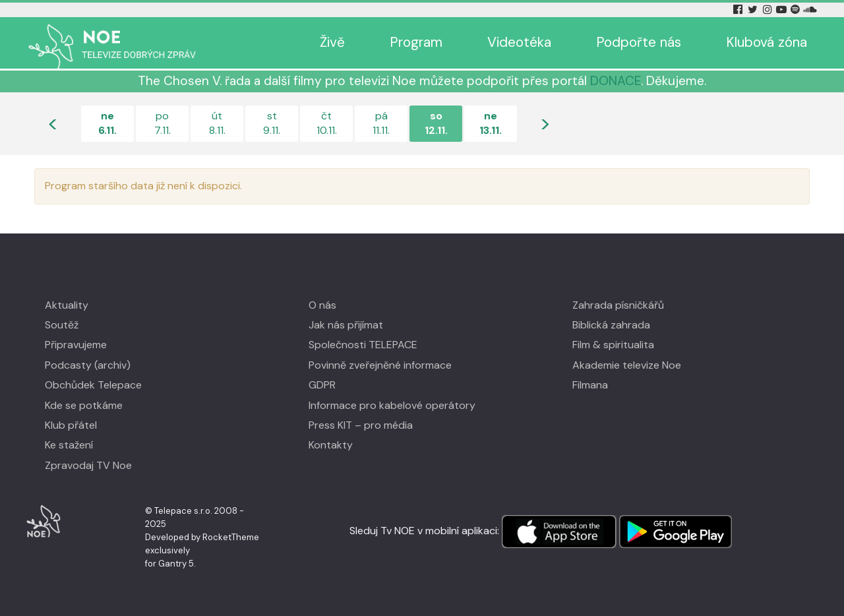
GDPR (322, 385)
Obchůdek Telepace (93, 385)
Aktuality (67, 305)
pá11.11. (381, 123)
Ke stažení (69, 445)
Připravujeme (76, 345)
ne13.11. (491, 123)
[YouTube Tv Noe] (783, 10)
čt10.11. (327, 123)
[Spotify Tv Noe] (797, 10)
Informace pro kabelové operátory (392, 405)
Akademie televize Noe (627, 365)
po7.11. (163, 123)
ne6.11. (107, 123)
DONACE (616, 81)
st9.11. (272, 123)
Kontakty (331, 445)
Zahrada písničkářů (618, 305)
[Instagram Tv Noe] (769, 10)
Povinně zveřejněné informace (380, 365)
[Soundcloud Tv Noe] (810, 10)
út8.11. (217, 123)
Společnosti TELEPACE (363, 345)
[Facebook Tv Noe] (739, 10)
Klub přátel (71, 425)
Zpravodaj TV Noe (88, 465)
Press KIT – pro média (361, 425)
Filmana (590, 385)
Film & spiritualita (613, 345)
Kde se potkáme (84, 405)
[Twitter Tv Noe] (754, 10)
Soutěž (62, 325)
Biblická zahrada (611, 325)
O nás (322, 305)
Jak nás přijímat (346, 325)
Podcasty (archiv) (88, 365)
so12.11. (436, 123)
